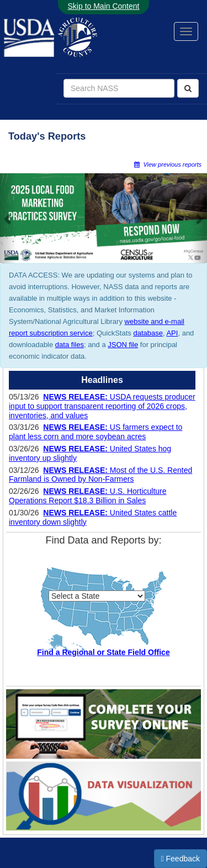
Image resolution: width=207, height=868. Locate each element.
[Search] (188, 88)
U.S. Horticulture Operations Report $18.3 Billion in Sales (88, 496)
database (148, 333)
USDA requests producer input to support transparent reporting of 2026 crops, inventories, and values (102, 406)
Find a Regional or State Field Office (103, 652)
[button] (8, 218)
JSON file (123, 345)
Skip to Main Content (104, 6)
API (172, 333)
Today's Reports (47, 136)
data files (70, 345)
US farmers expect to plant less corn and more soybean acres (95, 432)
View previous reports (168, 164)
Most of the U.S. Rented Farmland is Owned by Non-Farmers (100, 475)
